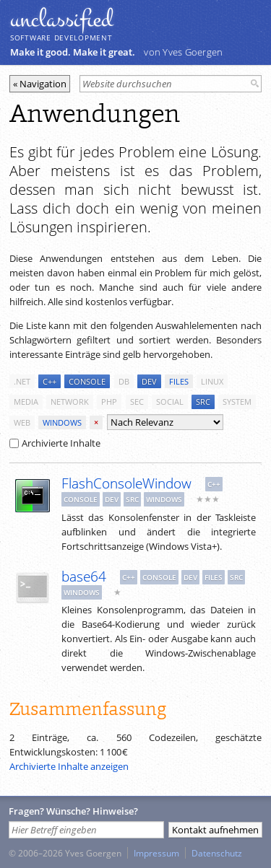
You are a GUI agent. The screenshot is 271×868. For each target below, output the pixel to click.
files (179, 381)
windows (62, 422)
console (87, 381)
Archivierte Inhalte (55, 443)
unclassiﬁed (61, 19)
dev (149, 381)
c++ (50, 381)
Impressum (156, 853)
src (203, 402)
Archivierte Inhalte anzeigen (69, 766)
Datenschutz (217, 853)
